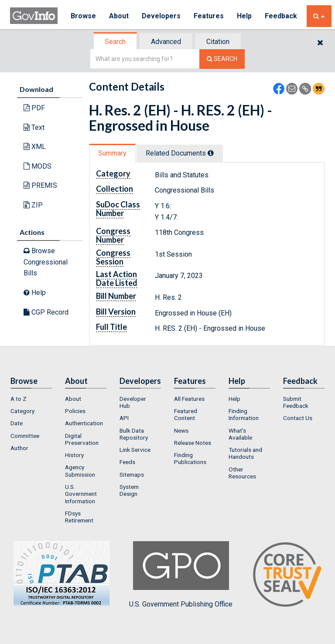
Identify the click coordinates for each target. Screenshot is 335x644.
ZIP (33, 205)
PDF (34, 108)
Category (22, 411)
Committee (25, 436)
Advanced (166, 42)
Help (244, 16)
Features (209, 16)
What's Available (240, 434)
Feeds (127, 462)
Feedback (281, 16)
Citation (218, 42)
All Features (189, 399)
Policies (75, 411)
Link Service (135, 450)
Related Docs (180, 153)
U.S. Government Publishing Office (181, 575)
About (119, 16)
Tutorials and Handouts (245, 453)
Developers (161, 16)
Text (34, 127)
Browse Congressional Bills (46, 262)
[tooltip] (211, 153)
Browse (83, 16)
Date (17, 423)
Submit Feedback (296, 402)
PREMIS (40, 185)
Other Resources (242, 473)
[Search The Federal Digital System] (222, 59)
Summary (112, 153)
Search (115, 42)
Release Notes (193, 443)
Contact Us (298, 418)
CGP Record (46, 312)
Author (19, 448)
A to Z (19, 399)
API (124, 418)
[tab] (116, 42)
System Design (129, 490)
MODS (38, 166)
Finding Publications (190, 458)
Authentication (84, 423)
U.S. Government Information (81, 494)
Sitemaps (132, 475)
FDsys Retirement (79, 517)
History (74, 455)
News (181, 430)
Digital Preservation (82, 439)
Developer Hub (133, 402)
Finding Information (244, 414)
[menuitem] (31, 399)
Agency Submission (80, 471)
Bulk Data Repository (134, 434)
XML (35, 147)
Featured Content (186, 414)
